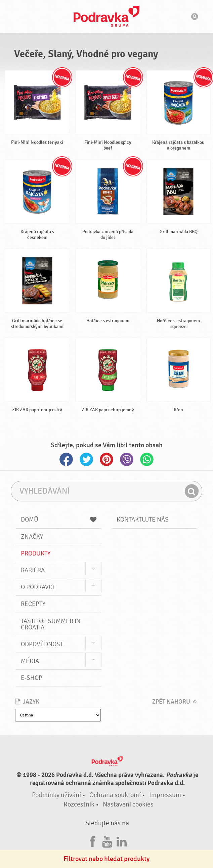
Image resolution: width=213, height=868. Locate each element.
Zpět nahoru (171, 702)
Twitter (86, 459)
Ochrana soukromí (115, 795)
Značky (32, 537)
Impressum (165, 795)
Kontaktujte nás (143, 520)
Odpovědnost (42, 644)
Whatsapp (147, 459)
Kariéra (33, 570)
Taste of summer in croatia (51, 624)
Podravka (106, 16)
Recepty (33, 604)
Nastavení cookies (128, 804)
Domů (59, 520)
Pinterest (106, 459)
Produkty (36, 553)
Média (30, 661)
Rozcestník (79, 804)
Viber (127, 459)
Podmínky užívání (56, 795)
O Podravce (38, 587)
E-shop (32, 678)
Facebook (66, 459)
